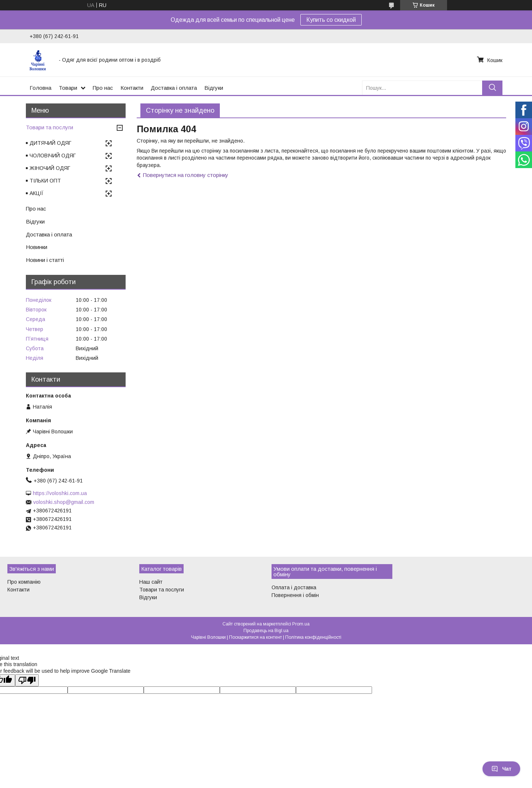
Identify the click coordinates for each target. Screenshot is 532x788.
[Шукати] (492, 88)
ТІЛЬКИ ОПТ (45, 181)
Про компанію (24, 582)
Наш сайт (151, 582)
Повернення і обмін (295, 595)
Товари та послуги (50, 127)
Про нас (103, 88)
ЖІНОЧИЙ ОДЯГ (50, 168)
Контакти (132, 88)
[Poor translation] (27, 680)
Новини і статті (45, 260)
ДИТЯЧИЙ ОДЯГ (50, 143)
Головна (40, 88)
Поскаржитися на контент (255, 637)
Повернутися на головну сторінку (186, 175)
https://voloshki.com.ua (60, 493)
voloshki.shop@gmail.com (64, 502)
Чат (501, 769)
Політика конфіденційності (313, 637)
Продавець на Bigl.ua (266, 631)
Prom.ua (301, 624)
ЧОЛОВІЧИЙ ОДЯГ (53, 156)
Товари (68, 88)
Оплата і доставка (294, 587)
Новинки (37, 247)
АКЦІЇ (37, 193)
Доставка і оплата (174, 88)
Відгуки (214, 88)
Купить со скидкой (331, 20)
